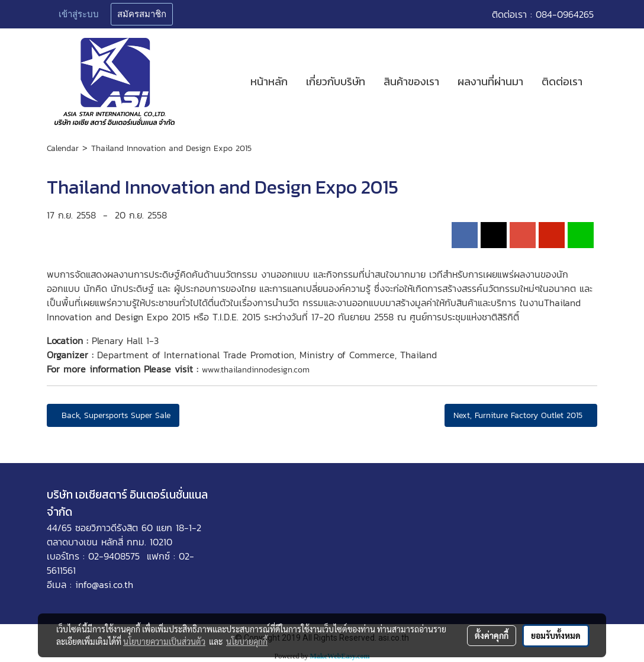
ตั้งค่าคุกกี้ (492, 635)
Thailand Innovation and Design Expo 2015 (171, 148)
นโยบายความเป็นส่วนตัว (164, 641)
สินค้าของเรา (411, 81)
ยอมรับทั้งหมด (556, 635)
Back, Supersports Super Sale (113, 415)
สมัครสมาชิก (142, 14)
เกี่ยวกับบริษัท (336, 81)
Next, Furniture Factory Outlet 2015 (521, 415)
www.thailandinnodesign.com (256, 370)
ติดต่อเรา (562, 81)
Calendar (63, 148)
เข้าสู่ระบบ (79, 14)
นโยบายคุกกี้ (247, 641)
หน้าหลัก (269, 81)
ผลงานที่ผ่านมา (490, 81)
